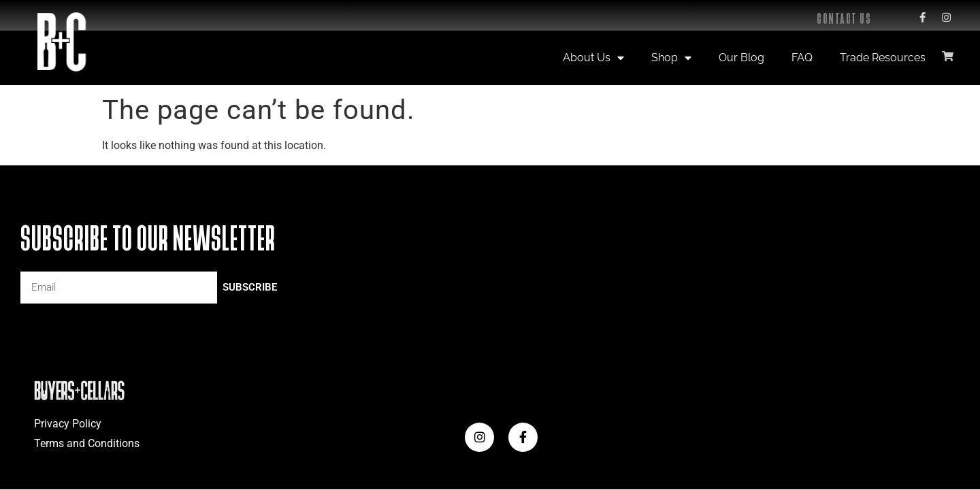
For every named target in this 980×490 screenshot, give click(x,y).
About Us (593, 58)
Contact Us (844, 19)
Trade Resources (883, 58)
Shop (671, 58)
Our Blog (741, 58)
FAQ (802, 58)
